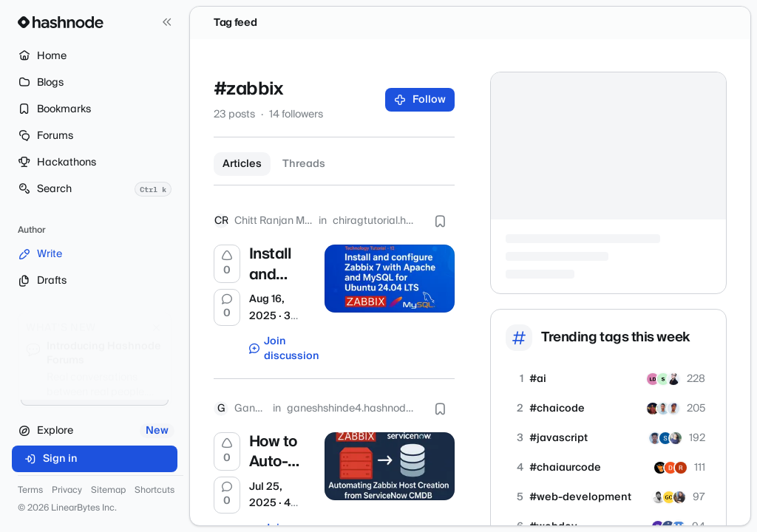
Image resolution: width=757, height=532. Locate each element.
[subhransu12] (665, 438)
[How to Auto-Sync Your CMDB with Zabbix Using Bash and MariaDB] (390, 466)
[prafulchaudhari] (655, 438)
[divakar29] (671, 468)
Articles (242, 164)
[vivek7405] (659, 497)
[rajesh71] (681, 468)
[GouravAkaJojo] (669, 497)
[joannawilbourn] (679, 497)
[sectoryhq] (663, 379)
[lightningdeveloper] (653, 379)
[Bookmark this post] (440, 221)
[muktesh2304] (673, 409)
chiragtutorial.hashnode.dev (376, 221)
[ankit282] (660, 468)
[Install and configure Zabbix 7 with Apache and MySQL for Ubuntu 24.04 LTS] (390, 279)
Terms (30, 491)
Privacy (67, 491)
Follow (420, 100)
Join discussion (280, 349)
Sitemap (108, 491)
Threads (304, 164)
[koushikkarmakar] (653, 409)
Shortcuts (155, 491)
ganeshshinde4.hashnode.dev (353, 409)
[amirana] (676, 438)
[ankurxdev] (663, 409)
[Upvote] (227, 264)
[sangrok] (673, 379)
